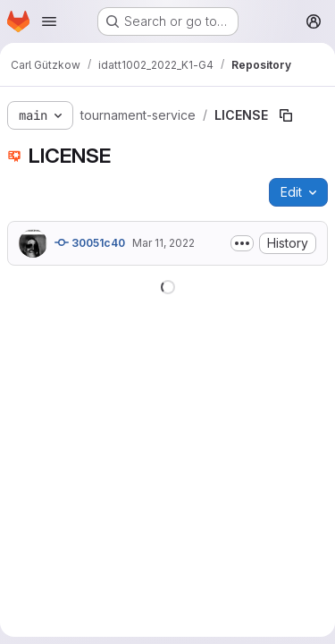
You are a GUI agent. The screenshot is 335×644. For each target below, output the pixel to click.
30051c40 (90, 242)
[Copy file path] (286, 115)
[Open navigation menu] (49, 21)
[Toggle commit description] (242, 243)
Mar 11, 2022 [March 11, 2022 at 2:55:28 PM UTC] (163, 243)
